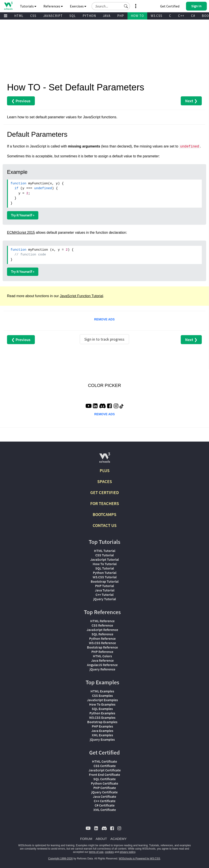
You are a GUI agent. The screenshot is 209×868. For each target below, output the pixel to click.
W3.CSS (157, 16)
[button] (126, 6)
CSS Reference (102, 625)
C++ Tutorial (104, 595)
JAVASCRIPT (53, 16)
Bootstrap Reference (102, 647)
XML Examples (102, 735)
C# (193, 16)
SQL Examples (102, 709)
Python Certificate (104, 783)
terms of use (96, 852)
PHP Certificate (105, 788)
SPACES (105, 481)
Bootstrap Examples (102, 722)
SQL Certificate (104, 779)
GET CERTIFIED (105, 492)
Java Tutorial (105, 590)
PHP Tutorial (104, 586)
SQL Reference (102, 634)
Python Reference (102, 638)
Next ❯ (191, 101)
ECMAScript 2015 (21, 233)
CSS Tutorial (104, 555)
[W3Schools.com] (105, 459)
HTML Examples (102, 691)
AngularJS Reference (102, 665)
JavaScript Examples (102, 700)
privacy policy (127, 852)
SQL (73, 16)
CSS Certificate (105, 766)
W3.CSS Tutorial (105, 577)
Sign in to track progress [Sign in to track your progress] (104, 339)
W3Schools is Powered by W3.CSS (139, 859)
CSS (33, 16)
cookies (109, 852)
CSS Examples (102, 695)
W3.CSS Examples (102, 717)
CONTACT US (105, 525)
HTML (19, 16)
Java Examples (102, 731)
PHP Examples (102, 726)
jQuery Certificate (104, 792)
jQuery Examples (102, 739)
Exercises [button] (78, 6)
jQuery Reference (102, 669)
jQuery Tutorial (105, 599)
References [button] (53, 6)
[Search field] (111, 6)
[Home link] (8, 6)
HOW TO (137, 16)
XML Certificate (105, 810)
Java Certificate (104, 796)
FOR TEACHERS (105, 503)
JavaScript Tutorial (104, 559)
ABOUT (101, 839)
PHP (121, 16)
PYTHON (89, 16)
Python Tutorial (105, 573)
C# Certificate (105, 805)
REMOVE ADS (104, 319)
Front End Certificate (104, 775)
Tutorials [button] (28, 6)
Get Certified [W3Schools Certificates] (170, 6)
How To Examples (102, 704)
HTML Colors (102, 656)
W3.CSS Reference (102, 643)
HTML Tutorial (105, 551)
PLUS (105, 470)
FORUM (86, 839)
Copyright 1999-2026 (60, 859)
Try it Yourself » (23, 215)
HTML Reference (102, 621)
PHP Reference (102, 652)
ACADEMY (119, 839)
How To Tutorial (105, 564)
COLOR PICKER (104, 385)
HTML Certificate (104, 761)
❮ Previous (21, 101)
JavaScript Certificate (105, 770)
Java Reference (102, 660)
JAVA (107, 16)
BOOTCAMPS (104, 514)
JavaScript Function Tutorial (81, 296)
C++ (181, 16)
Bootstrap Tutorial (105, 581)
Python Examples (102, 713)
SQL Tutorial (105, 568)
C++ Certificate (105, 801)
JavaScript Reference (102, 630)
